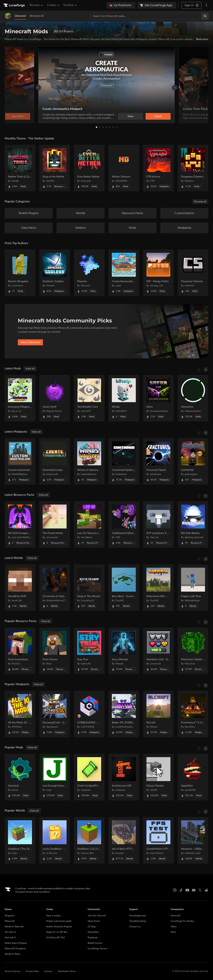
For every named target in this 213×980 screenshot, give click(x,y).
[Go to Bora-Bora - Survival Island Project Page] (124, 588)
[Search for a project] (146, 16)
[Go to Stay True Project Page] (89, 651)
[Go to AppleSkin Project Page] (193, 777)
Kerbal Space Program (16, 943)
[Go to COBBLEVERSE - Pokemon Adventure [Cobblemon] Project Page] (89, 714)
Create (53, 5)
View (130, 116)
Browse (37, 5)
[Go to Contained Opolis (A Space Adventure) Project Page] (124, 461)
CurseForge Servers (98, 949)
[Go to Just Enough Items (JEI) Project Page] (55, 777)
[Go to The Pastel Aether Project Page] (55, 524)
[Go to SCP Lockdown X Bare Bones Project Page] (158, 524)
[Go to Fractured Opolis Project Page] (158, 461)
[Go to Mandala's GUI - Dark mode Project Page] (158, 651)
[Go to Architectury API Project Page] (124, 777)
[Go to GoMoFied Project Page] (193, 461)
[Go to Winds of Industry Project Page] (89, 461)
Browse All (37, 16)
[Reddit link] (206, 890)
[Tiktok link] (181, 890)
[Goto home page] (14, 5)
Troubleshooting (138, 921)
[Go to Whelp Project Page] (124, 398)
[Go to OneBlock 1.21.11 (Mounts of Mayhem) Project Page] (89, 840)
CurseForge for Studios (182, 921)
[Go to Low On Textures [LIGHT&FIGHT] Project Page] (89, 524)
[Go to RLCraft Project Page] (158, 714)
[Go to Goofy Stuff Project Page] (55, 398)
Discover (20, 16)
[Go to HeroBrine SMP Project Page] (20, 588)
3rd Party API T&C (56, 938)
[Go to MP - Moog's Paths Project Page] (158, 273)
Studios (70, 5)
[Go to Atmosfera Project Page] (193, 398)
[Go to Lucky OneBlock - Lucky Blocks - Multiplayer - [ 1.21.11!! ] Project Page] (55, 840)
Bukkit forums (95, 943)
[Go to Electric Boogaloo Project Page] (20, 273)
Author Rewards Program (59, 927)
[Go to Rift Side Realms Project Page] (193, 524)
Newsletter (93, 932)
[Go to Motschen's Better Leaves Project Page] (193, 651)
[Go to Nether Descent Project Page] (124, 168)
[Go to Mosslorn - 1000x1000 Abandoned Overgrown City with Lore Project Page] (193, 840)
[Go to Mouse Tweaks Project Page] (158, 777)
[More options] (206, 5)
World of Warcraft (14, 927)
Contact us (135, 927)
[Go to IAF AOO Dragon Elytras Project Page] (20, 524)
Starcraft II (10, 938)
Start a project (54, 916)
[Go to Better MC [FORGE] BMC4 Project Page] (124, 714)
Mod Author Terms (67, 971)
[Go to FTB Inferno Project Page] (158, 168)
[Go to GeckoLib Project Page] (20, 777)
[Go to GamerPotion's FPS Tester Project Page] (158, 840)
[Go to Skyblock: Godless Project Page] (55, 273)
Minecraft (10, 921)
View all (30, 369)
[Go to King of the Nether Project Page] (55, 168)
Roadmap (93, 938)
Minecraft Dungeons (15, 949)
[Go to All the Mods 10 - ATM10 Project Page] (20, 714)
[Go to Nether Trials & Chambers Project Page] (20, 168)
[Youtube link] (187, 890)
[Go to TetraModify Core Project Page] (89, 398)
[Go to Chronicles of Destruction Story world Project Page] (55, 588)
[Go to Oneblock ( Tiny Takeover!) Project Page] (20, 840)
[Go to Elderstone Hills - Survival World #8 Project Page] (158, 588)
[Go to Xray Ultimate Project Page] (124, 651)
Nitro (173, 932)
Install (158, 116)
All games (9, 916)
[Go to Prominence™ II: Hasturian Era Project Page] (193, 714)
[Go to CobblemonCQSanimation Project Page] (124, 524)
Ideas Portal (94, 921)
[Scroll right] (206, 370)
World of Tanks (12, 954)
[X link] (200, 890)
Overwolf (175, 916)
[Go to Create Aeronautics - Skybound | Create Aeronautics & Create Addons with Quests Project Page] (124, 273)
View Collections (30, 342)
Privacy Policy (32, 971)
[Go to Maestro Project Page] (89, 273)
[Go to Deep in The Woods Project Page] (89, 588)
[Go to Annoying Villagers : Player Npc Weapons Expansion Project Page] (20, 398)
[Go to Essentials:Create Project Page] (55, 461)
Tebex (174, 927)
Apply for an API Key (57, 932)
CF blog (92, 927)
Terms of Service (13, 971)
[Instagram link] (175, 890)
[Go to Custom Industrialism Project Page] (20, 461)
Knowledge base (138, 916)
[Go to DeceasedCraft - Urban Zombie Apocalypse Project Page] (55, 714)
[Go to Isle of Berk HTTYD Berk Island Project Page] (124, 840)
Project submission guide (59, 921)
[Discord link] (194, 890)
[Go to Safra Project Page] (158, 398)
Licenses (48, 971)
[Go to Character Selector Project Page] (193, 273)
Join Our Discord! (97, 916)
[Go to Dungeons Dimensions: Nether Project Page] (193, 168)
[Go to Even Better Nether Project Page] (89, 168)
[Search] (205, 16)
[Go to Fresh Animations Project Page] (20, 651)
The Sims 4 (10, 932)
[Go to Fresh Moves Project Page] (55, 651)
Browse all (200, 202)
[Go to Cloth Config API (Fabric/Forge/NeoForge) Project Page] (89, 777)
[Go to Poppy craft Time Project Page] (193, 588)
